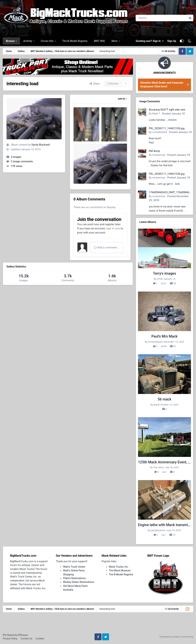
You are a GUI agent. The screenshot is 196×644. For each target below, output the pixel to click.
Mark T (156, 114)
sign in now (113, 228)
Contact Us (26, 639)
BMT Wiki (100, 41)
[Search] (151, 18)
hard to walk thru (86, 128)
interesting (82, 174)
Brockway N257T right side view (167, 110)
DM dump (154, 151)
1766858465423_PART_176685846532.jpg (170, 193)
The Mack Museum (120, 570)
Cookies (40, 639)
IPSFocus (23, 635)
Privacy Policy (10, 639)
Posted (173, 114)
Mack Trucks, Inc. (119, 567)
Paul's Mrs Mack (165, 336)
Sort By (122, 99)
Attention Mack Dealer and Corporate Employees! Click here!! (162, 85)
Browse (11, 41)
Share (95, 84)
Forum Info (48, 41)
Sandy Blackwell (41, 145)
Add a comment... (106, 247)
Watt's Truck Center (74, 567)
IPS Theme (8, 635)
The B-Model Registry (75, 41)
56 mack (164, 399)
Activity (28, 41)
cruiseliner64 (160, 132)
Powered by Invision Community (176, 637)
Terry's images (164, 273)
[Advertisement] (98, 624)
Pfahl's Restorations (74, 578)
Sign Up (172, 41)
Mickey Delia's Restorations (79, 582)
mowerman (159, 155)
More (115, 41)
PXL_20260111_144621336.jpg (167, 128)
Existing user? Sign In (150, 41)
